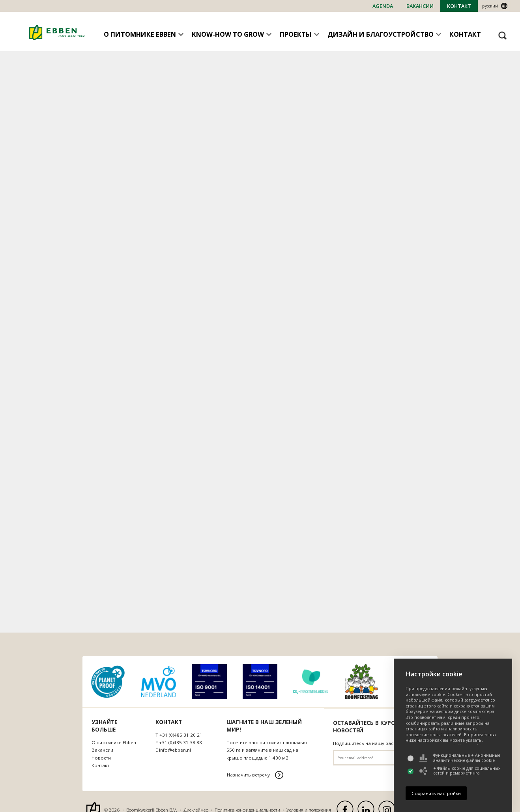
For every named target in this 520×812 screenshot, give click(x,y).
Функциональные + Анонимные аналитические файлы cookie (460, 758)
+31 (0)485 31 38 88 (181, 743)
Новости (101, 758)
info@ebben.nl (175, 750)
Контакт (459, 6)
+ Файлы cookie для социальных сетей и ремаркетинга (460, 771)
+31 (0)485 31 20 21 (181, 735)
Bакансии (420, 6)
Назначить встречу (248, 775)
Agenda (383, 6)
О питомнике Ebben (114, 743)
